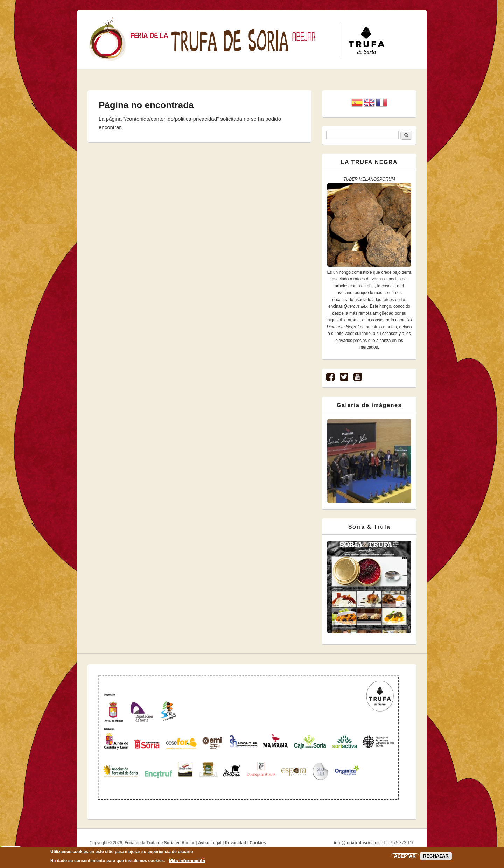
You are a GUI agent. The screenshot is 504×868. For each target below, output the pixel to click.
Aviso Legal (210, 843)
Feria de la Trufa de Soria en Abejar (160, 843)
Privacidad (236, 843)
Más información (187, 860)
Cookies (258, 843)
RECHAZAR (436, 856)
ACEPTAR (405, 856)
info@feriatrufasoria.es (357, 843)
